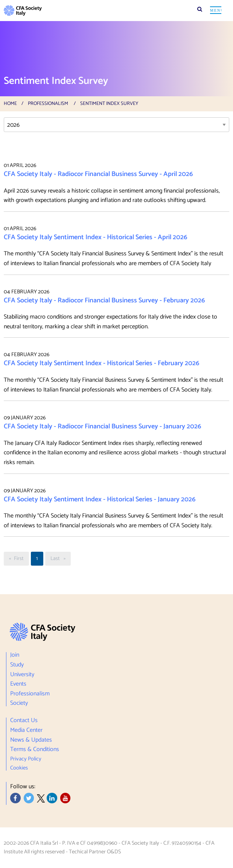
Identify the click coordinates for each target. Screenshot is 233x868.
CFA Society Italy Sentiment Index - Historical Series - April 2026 (95, 237)
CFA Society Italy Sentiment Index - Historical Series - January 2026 (100, 499)
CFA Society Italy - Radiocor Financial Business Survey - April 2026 (98, 174)
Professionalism (48, 104)
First (21, 559)
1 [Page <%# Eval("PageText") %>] (37, 559)
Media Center (26, 730)
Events (18, 684)
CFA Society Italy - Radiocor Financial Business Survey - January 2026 (102, 426)
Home (10, 104)
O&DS (114, 852)
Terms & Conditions (35, 750)
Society (19, 703)
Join (15, 656)
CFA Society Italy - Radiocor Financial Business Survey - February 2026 (104, 300)
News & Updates (31, 740)
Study (17, 665)
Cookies (19, 767)
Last (61, 559)
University (22, 675)
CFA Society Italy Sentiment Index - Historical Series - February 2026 (101, 363)
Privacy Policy (26, 759)
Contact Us (24, 722)
